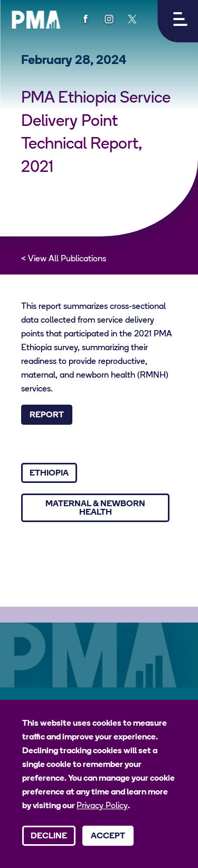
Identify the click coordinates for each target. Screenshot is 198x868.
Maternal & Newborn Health (95, 508)
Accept (108, 836)
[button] (178, 21)
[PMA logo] (36, 20)
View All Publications (67, 259)
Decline (49, 836)
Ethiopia (49, 473)
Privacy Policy (102, 806)
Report (47, 415)
